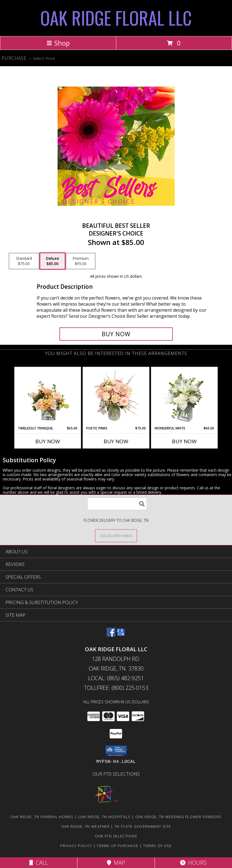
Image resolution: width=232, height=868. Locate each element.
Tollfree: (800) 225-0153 (116, 688)
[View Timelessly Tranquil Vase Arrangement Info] (48, 397)
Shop (58, 43)
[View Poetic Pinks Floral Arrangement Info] (116, 397)
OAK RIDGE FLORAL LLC (116, 18)
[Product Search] (117, 504)
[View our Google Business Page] (121, 635)
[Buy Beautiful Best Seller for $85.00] (116, 334)
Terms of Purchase (118, 846)
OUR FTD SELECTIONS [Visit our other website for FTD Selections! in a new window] (116, 774)
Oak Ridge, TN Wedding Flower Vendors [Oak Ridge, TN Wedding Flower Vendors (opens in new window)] (179, 817)
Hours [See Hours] (193, 863)
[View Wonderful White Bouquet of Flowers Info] (184, 397)
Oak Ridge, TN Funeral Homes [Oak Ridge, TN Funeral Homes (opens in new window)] (42, 817)
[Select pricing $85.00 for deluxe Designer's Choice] (52, 261)
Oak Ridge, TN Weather (85, 826)
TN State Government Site (143, 826)
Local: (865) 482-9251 (116, 678)
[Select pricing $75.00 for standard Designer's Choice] (24, 261)
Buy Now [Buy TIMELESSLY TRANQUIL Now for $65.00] (48, 441)
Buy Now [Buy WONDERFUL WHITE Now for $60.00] (184, 441)
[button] (116, 751)
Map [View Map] (116, 863)
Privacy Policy (76, 846)
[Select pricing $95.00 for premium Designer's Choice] (81, 261)
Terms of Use (157, 846)
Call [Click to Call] (39, 863)
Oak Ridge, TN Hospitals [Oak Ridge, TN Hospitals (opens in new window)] (104, 817)
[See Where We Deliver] (116, 536)
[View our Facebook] (111, 635)
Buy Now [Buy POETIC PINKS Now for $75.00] (116, 441)
